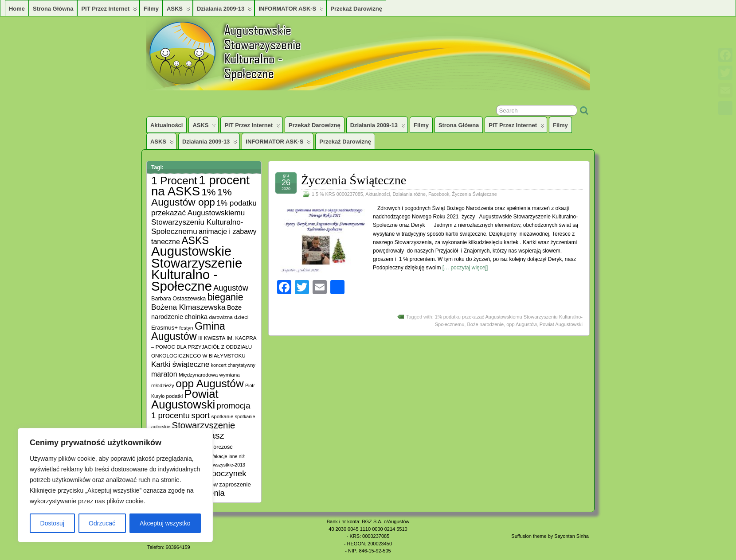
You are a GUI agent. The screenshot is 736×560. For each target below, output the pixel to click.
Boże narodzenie (485, 324)
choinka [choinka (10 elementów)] (196, 317)
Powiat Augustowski (561, 324)
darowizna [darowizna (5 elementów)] (221, 317)
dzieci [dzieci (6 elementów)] (241, 317)
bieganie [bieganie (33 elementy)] (225, 297)
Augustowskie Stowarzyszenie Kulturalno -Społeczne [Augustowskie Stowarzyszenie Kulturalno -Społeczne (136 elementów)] (197, 268)
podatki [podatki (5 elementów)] (175, 396)
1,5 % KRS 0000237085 (337, 194)
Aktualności (166, 125)
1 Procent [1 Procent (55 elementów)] (174, 181)
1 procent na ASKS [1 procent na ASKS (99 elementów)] (200, 186)
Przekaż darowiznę (356, 9)
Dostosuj (52, 523)
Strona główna (53, 9)
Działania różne (409, 194)
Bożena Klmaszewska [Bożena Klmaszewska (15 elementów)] (188, 307)
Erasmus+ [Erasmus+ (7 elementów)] (164, 328)
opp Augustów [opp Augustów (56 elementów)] (209, 383)
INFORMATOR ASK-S (291, 11)
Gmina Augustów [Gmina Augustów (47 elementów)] (188, 331)
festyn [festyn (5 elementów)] (186, 328)
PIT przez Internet (109, 11)
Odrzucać (102, 523)
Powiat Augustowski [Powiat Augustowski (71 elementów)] (185, 399)
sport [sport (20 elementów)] (200, 415)
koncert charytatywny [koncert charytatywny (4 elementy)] (233, 365)
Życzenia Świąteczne (354, 180)
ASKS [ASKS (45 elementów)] (195, 241)
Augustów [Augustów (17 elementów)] (231, 288)
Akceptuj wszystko (165, 523)
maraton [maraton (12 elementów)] (164, 374)
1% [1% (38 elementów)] (208, 192)
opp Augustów (522, 324)
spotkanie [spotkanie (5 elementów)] (222, 416)
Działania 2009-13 (224, 11)
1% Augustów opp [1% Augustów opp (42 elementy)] (192, 197)
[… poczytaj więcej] (465, 268)
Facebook (439, 194)
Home (17, 9)
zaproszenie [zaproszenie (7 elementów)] (235, 484)
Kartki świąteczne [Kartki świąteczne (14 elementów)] (180, 364)
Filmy (151, 9)
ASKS (178, 11)
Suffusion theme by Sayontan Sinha (550, 536)
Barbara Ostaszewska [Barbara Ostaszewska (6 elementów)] (178, 299)
